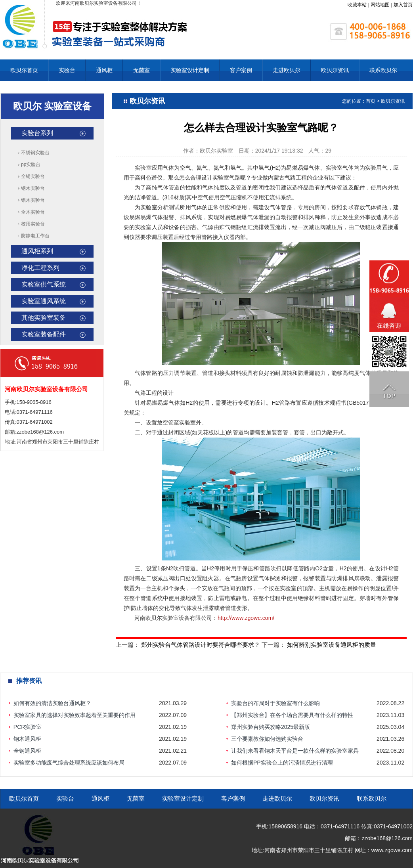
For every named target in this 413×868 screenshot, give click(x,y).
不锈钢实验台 (35, 153)
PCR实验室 (28, 727)
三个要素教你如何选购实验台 (267, 739)
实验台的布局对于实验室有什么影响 (275, 703)
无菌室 (141, 70)
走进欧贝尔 (287, 70)
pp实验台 (31, 164)
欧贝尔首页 (24, 70)
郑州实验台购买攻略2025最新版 (271, 727)
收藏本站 (357, 5)
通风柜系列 (37, 251)
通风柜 (104, 70)
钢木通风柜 (27, 739)
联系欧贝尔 (383, 70)
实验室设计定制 (190, 70)
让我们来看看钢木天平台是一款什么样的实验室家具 (295, 751)
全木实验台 (33, 212)
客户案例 (241, 70)
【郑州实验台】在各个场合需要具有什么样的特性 (292, 715)
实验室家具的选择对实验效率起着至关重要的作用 (75, 715)
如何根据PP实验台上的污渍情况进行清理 (282, 763)
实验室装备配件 (44, 334)
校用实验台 (33, 224)
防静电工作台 (35, 236)
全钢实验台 (33, 176)
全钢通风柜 (27, 751)
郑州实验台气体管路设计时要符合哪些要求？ (201, 645)
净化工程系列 (40, 268)
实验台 (67, 70)
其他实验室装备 (44, 318)
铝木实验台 (33, 200)
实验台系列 (37, 133)
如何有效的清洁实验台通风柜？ (52, 703)
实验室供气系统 (44, 284)
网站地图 (380, 5)
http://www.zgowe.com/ (246, 618)
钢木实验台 (33, 188)
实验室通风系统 (44, 301)
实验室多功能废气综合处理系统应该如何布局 (69, 763)
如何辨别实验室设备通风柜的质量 (332, 645)
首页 (371, 101)
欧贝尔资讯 (335, 70)
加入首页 (403, 5)
